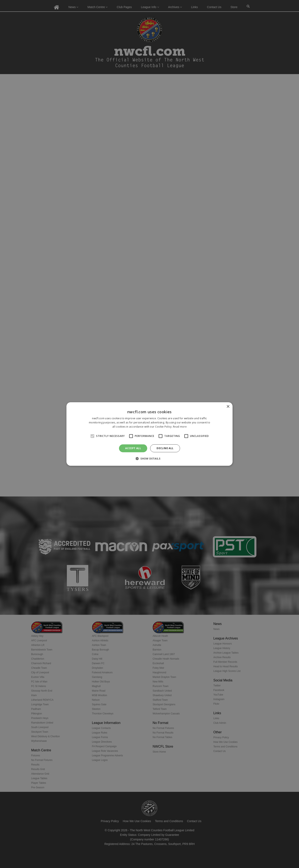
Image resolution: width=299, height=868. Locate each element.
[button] (149, 458)
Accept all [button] (133, 448)
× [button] (228, 407)
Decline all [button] (165, 448)
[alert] (149, 434)
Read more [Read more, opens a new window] (180, 427)
